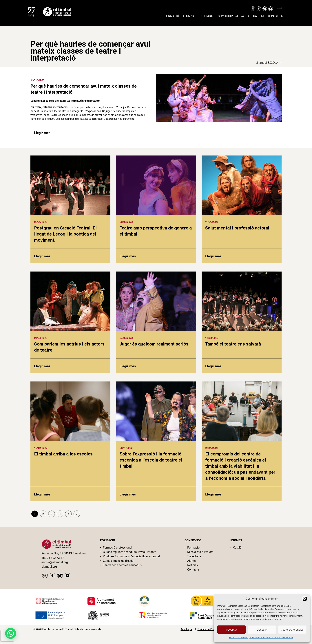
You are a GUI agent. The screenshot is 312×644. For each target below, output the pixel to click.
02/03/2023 (126, 222)
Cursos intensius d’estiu (118, 561)
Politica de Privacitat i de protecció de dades (271, 638)
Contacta (275, 16)
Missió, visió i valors (200, 552)
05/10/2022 (37, 80)
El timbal (207, 16)
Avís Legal (187, 629)
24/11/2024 (212, 448)
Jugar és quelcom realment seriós (154, 344)
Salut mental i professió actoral (237, 228)
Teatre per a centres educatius (122, 565)
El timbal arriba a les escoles (63, 454)
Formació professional (117, 548)
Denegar (262, 630)
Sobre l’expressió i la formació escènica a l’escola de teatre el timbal (151, 460)
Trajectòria (194, 556)
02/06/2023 (41, 222)
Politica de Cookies (238, 638)
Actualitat (256, 16)
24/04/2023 (41, 338)
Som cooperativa (231, 16)
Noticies (193, 565)
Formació (172, 16)
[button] (305, 599)
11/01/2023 (212, 222)
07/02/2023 (126, 338)
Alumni (192, 561)
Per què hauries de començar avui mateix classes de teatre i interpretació (84, 89)
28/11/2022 (126, 448)
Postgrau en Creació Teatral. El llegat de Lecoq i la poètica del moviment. (65, 234)
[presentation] (7, 636)
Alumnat (189, 16)
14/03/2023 (212, 338)
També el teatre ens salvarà (233, 344)
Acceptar (232, 630)
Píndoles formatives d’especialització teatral (131, 556)
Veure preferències (292, 630)
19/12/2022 (41, 448)
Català (279, 9)
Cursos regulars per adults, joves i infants (129, 552)
